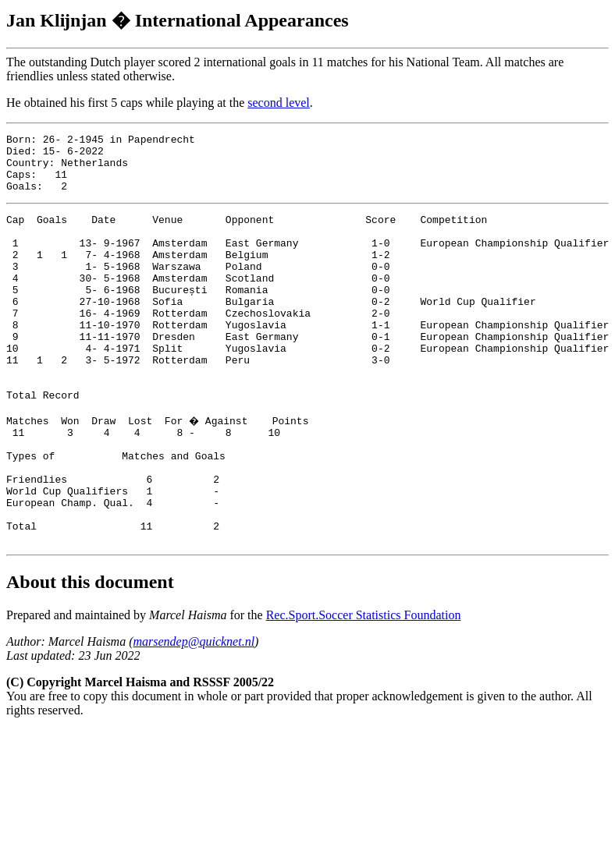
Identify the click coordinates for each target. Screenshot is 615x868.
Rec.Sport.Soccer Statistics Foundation (364, 690)
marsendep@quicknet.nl (194, 716)
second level (279, 103)
